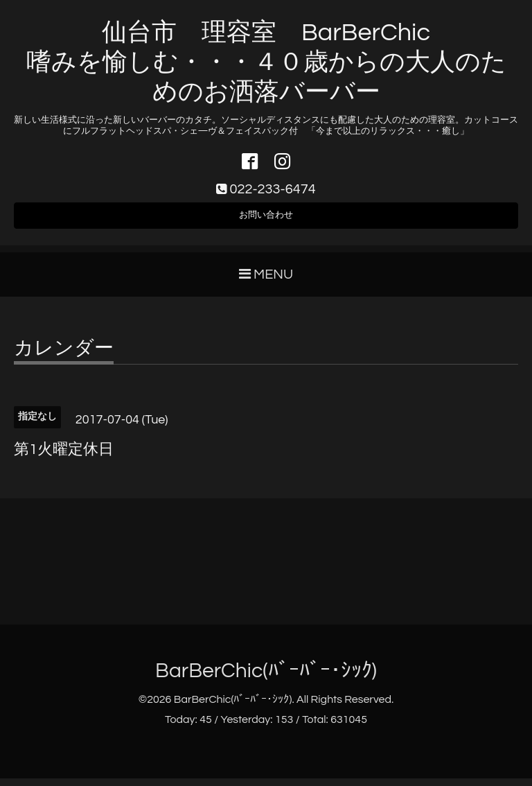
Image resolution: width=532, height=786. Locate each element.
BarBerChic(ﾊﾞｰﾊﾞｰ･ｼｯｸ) (266, 679)
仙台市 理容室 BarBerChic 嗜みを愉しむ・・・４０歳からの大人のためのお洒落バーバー (266, 62)
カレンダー (64, 357)
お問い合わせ (266, 220)
